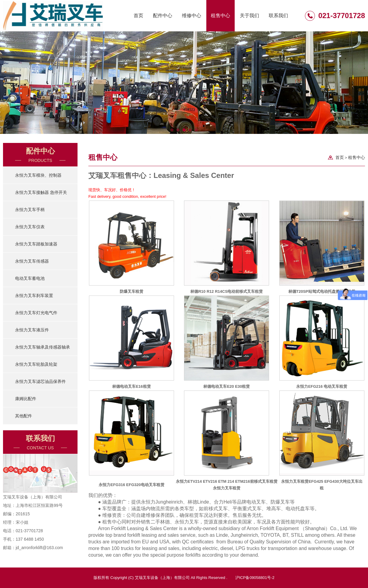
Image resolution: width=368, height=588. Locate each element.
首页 (138, 16)
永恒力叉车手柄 (30, 210)
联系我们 (278, 16)
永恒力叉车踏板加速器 (36, 244)
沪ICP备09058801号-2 (255, 578)
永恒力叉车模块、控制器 (38, 175)
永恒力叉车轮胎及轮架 (36, 364)
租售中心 (220, 16)
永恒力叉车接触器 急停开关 (41, 192)
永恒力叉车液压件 (32, 330)
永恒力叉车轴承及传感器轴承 (43, 347)
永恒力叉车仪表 (30, 227)
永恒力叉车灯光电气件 (36, 313)
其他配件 (24, 416)
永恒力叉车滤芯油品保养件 (40, 381)
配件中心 (163, 16)
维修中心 (192, 16)
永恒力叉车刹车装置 (34, 296)
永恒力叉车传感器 (32, 261)
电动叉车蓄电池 (30, 278)
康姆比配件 (26, 399)
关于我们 (249, 16)
